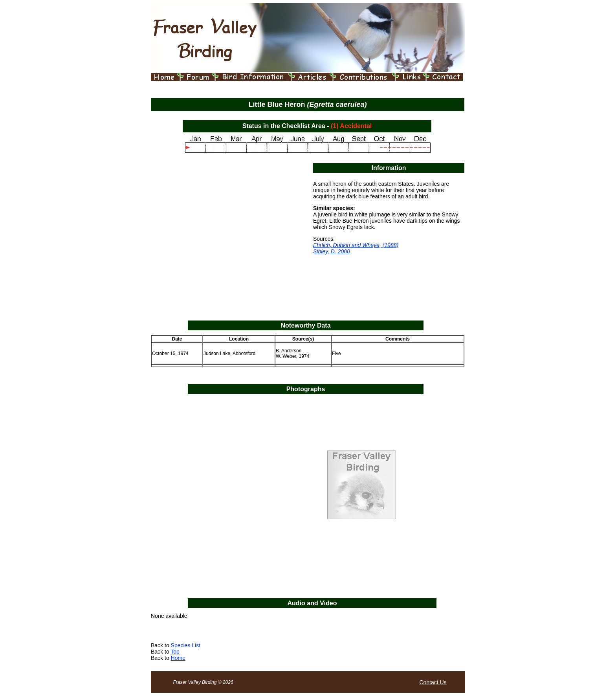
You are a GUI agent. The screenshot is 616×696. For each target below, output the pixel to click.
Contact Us (433, 682)
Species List (186, 645)
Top (175, 652)
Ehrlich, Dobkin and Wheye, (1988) (356, 245)
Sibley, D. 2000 (332, 251)
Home (178, 658)
